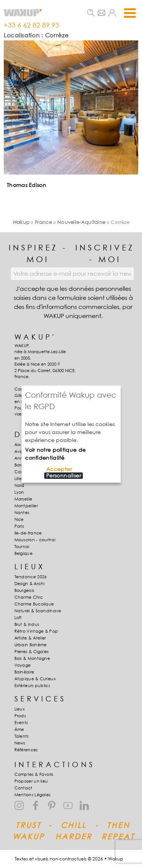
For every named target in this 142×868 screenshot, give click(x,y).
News (20, 743)
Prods (20, 716)
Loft (18, 618)
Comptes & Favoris (34, 774)
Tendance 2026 (31, 577)
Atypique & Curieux (35, 679)
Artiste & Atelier (30, 638)
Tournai (22, 547)
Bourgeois (24, 590)
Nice (19, 519)
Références (26, 750)
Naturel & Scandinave (38, 611)
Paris (19, 526)
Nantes (22, 513)
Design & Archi (30, 584)
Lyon (19, 492)
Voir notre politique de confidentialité (55, 454)
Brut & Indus (27, 624)
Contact (23, 788)
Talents (22, 736)
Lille (18, 479)
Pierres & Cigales (32, 652)
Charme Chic (29, 597)
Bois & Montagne (32, 658)
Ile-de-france (28, 533)
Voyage (23, 665)
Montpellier (26, 506)
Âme (19, 729)
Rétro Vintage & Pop (36, 631)
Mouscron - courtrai (35, 540)
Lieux (20, 709)
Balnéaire (24, 672)
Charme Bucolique (34, 604)
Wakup (21, 222)
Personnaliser (64, 476)
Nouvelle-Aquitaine (81, 222)
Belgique (23, 553)
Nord (20, 485)
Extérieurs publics (32, 686)
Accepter (59, 469)
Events (21, 723)
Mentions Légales (33, 795)
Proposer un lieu (31, 781)
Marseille (23, 499)
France (43, 222)
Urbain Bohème (31, 645)
